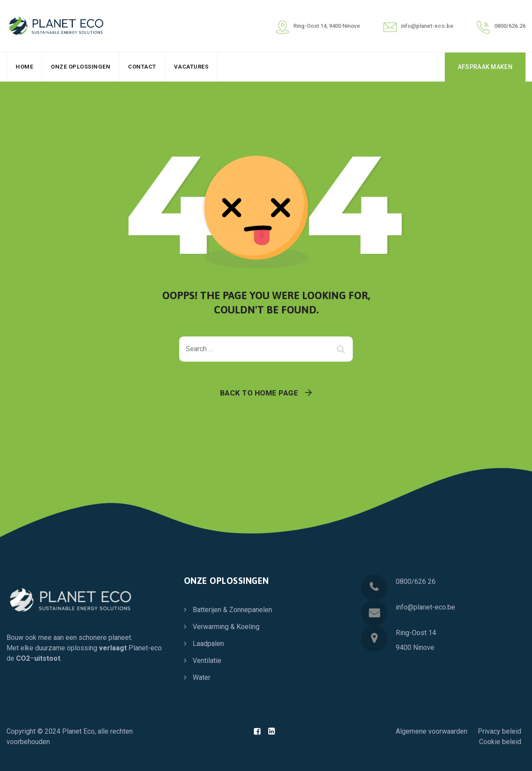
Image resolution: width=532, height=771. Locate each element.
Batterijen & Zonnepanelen (232, 610)
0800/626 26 (416, 582)
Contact (142, 67)
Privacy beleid (499, 731)
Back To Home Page (259, 393)
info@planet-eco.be (425, 607)
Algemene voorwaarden (432, 731)
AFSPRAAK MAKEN (485, 67)
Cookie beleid (500, 742)
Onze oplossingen (80, 67)
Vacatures (191, 67)
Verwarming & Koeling (226, 627)
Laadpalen (208, 644)
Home (24, 67)
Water (202, 677)
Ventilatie (207, 661)
